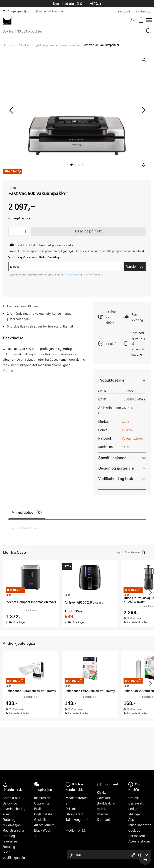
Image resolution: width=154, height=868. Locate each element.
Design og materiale (116, 468)
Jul (36, 836)
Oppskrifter (42, 803)
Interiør (102, 809)
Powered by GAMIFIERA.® (24, 528)
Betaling (9, 847)
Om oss (134, 798)
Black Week (43, 830)
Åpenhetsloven (139, 841)
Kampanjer (105, 819)
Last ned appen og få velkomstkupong (138, 343)
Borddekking (106, 803)
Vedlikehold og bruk (116, 479)
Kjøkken (26, 45)
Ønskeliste (42, 819)
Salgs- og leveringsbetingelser (14, 809)
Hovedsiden (10, 45)
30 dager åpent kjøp (16, 11)
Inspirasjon (42, 798)
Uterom (102, 814)
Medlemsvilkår (76, 830)
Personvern (137, 836)
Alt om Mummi (45, 825)
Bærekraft (136, 803)
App (131, 819)
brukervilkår (88, 275)
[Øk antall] (26, 231)
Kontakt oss (11, 798)
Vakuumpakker (70, 45)
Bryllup (39, 809)
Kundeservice (144, 11)
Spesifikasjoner (112, 458)
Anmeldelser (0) (27, 512)
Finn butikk (124, 11)
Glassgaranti (75, 814)
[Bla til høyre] (143, 110)
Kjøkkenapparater (46, 45)
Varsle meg (135, 266)
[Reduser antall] (12, 231)
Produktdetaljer (112, 380)
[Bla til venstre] (11, 110)
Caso (12, 188)
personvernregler (71, 275)
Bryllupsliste (43, 814)
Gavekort (104, 798)
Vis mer (8, 370)
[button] (143, 165)
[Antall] (19, 231)
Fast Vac (128, 430)
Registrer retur (14, 830)
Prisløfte (112, 343)
